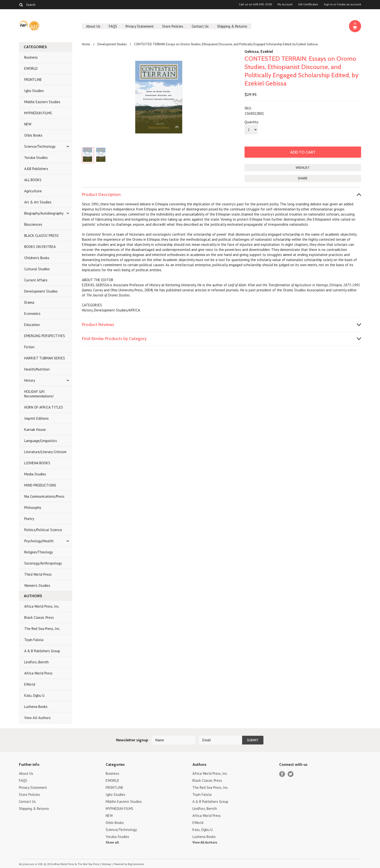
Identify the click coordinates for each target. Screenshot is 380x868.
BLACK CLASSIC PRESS (41, 236)
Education (32, 325)
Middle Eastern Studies (42, 102)
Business (31, 57)
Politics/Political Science (43, 530)
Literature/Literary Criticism (45, 452)
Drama (29, 302)
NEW (28, 124)
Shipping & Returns (232, 26)
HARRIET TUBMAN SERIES (45, 358)
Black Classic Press (39, 617)
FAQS (113, 26)
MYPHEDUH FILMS (38, 113)
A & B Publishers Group (42, 651)
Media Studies (35, 474)
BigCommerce (136, 864)
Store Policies (173, 26)
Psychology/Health (39, 541)
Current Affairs (36, 280)
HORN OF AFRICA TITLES (44, 407)
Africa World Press (38, 673)
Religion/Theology (39, 552)
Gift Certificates (308, 4)
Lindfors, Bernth (36, 662)
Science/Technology (40, 146)
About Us (93, 26)
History (30, 380)
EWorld (30, 684)
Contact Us (200, 26)
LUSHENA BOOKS (37, 463)
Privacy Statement (140, 26)
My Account (285, 4)
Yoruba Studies (36, 158)
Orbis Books (33, 135)
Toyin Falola (34, 640)
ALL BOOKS (33, 180)
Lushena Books (36, 707)
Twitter (291, 774)
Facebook (282, 774)
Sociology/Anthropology (43, 563)
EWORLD (31, 68)
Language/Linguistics (41, 441)
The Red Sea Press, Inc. (42, 629)
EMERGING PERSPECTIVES (45, 336)
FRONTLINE (33, 80)
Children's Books (37, 258)
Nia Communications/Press (44, 496)
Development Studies (41, 291)
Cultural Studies (37, 269)
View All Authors (37, 718)
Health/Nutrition (37, 369)
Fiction (29, 347)
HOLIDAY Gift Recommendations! (39, 394)
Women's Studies (37, 585)
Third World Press (38, 574)
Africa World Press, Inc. (42, 606)
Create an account (349, 4)
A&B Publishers (36, 169)
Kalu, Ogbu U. (35, 695)
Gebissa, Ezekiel (259, 51)
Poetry (29, 519)
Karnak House (35, 430)
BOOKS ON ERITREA (40, 247)
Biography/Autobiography (44, 213)
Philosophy (33, 508)
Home (86, 44)
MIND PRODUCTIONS (40, 485)
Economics (32, 314)
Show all (112, 842)
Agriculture (33, 191)
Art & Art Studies (38, 202)
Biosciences (33, 224)
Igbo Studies (34, 91)
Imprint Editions (36, 418)
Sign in (328, 4)
